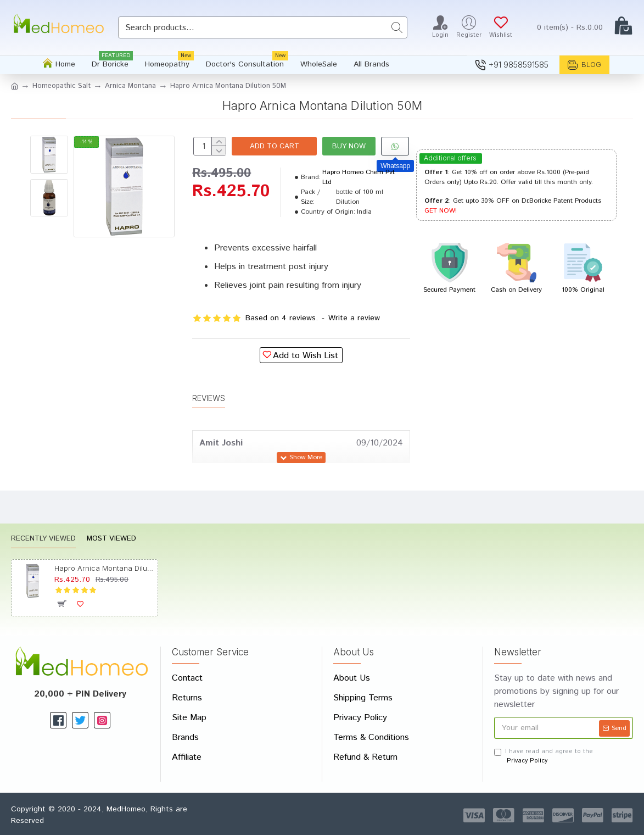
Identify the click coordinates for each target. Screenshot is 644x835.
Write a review (354, 318)
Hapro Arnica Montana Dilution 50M (104, 568)
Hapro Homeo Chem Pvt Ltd (359, 177)
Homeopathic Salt (61, 86)
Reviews (209, 398)
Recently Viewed (43, 539)
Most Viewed (111, 539)
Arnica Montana (130, 86)
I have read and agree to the (544, 756)
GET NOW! (441, 211)
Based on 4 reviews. (282, 318)
